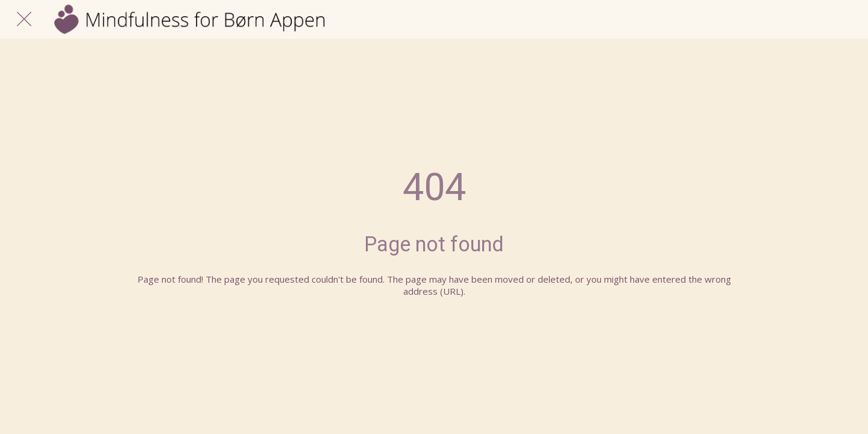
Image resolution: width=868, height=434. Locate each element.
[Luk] (24, 19)
